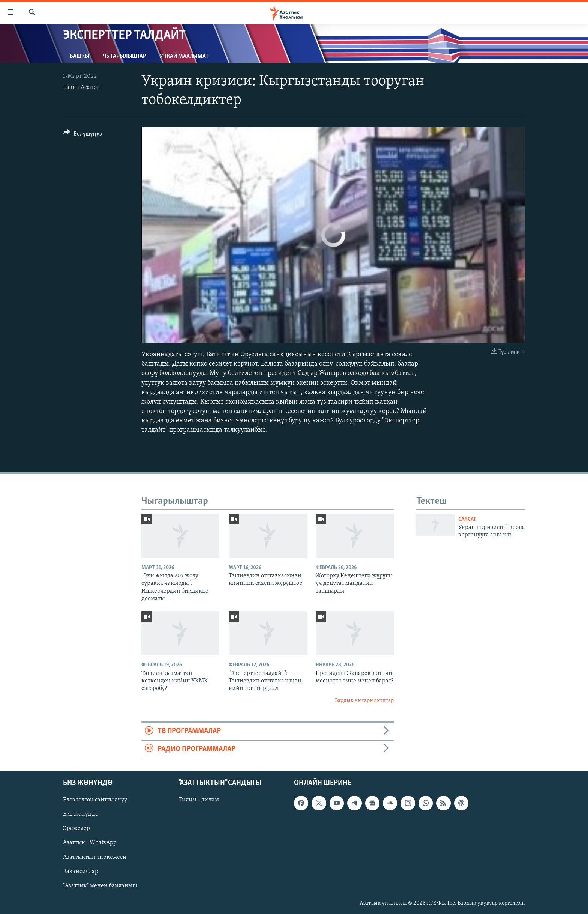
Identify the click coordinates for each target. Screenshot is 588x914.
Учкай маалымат (184, 56)
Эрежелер (76, 828)
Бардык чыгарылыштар (364, 701)
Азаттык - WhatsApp (90, 843)
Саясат (467, 519)
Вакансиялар (81, 872)
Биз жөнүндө (81, 814)
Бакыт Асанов (81, 87)
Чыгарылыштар (124, 56)
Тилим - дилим (199, 800)
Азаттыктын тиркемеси (95, 857)
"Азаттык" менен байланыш (100, 886)
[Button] (83, 135)
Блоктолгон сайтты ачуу (95, 800)
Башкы (79, 56)
